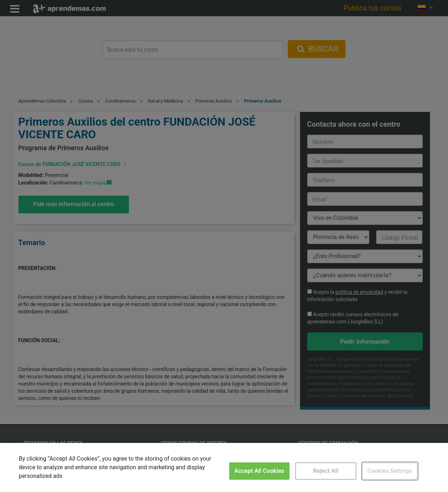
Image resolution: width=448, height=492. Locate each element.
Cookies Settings (390, 471)
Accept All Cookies (259, 471)
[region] (224, 467)
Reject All (326, 471)
